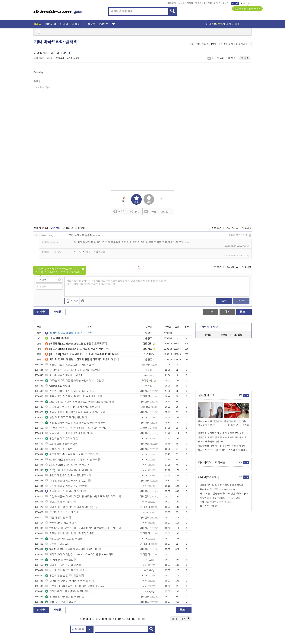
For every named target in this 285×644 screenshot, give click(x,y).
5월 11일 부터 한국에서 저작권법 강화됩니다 (72, 549)
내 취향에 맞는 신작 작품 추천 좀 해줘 (68, 581)
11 (115, 619)
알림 (238, 335)
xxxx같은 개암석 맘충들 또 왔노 (216, 502)
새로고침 (247, 228)
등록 (224, 301)
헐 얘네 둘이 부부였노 (59, 560)
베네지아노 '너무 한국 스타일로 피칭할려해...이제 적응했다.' (225, 485)
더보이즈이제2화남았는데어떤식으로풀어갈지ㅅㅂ (75, 586)
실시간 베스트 (207, 395)
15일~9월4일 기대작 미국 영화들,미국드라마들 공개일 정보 (80, 402)
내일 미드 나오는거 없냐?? (62, 565)
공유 (135, 211)
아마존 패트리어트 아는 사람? (64, 375)
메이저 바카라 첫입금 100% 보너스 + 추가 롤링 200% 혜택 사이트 (81, 554)
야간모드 (246, 3)
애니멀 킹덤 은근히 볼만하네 (63, 570)
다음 (139, 619)
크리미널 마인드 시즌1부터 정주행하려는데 (71, 407)
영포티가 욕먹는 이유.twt (210, 442)
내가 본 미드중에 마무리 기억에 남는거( (72, 507)
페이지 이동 (181, 619)
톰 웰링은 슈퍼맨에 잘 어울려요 (64, 597)
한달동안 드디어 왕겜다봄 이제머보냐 (68, 433)
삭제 (250, 235)
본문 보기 (217, 228)
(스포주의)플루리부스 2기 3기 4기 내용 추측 (71, 460)
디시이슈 (220, 463)
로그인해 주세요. (209, 327)
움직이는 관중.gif (209, 506)
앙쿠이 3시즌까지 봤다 (60, 523)
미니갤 (181, 3)
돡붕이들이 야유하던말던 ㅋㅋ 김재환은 (220, 498)
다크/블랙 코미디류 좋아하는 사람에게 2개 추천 (73, 381)
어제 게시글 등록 (223, 24)
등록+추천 (241, 301)
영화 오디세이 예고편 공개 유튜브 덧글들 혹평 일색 (75, 423)
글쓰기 (244, 312)
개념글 (58, 312)
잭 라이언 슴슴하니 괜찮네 (62, 512)
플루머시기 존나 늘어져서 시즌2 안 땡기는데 (72, 454)
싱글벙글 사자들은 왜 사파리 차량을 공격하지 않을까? (223, 433)
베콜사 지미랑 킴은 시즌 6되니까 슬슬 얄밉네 (72, 396)
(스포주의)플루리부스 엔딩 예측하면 (67, 465)
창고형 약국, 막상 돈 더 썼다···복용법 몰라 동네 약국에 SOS (223, 450)
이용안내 (241, 44)
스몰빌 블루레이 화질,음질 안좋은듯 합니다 (71, 391)
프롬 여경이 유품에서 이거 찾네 (67, 470)
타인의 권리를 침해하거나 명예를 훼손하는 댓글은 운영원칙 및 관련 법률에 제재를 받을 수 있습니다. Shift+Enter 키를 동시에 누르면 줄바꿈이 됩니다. (117, 282)
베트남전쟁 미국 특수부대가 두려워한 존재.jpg (221, 446)
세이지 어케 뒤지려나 (59, 502)
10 (110, 619)
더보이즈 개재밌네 (57, 544)
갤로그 (198, 3)
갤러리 (38, 24)
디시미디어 (205, 463)
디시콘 (226, 3)
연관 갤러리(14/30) (207, 44)
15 (133, 619)
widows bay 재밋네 (58, 386)
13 (124, 619)
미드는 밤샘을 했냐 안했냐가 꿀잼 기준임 (70, 533)
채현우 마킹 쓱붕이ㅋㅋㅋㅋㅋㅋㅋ (218, 489)
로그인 (235, 3)
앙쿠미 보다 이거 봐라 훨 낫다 (64, 491)
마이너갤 (172, 3)
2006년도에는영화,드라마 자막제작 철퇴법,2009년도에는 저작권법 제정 (81, 528)
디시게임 (208, 3)
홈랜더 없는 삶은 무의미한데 (63, 576)
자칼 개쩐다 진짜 (56, 518)
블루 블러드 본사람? (58, 449)
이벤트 (217, 3)
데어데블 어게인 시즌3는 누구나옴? (67, 591)
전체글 (41, 312)
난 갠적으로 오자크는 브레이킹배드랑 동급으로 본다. (76, 428)
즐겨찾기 (209, 335)
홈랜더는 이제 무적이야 (60, 439)
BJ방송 (104, 24)
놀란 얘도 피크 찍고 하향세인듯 (64, 417)
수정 (211, 312)
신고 (166, 211)
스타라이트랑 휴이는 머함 (61, 444)
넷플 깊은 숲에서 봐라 (59, 602)
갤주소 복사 (227, 44)
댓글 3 (244, 58)
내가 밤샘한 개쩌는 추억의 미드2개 (66, 481)
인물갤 (190, 3)
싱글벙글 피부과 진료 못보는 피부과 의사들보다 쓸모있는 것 (223, 437)
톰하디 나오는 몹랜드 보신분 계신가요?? (70, 365)
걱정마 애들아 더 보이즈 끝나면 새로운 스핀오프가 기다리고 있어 (81, 497)
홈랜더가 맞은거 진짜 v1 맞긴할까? (66, 475)
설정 (192, 44)
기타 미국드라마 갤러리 (56, 42)
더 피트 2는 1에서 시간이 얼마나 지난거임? (71, 370)
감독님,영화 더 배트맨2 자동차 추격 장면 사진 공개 (75, 412)
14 (128, 619)
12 (119, 619)
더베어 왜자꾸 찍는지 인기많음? (65, 486)
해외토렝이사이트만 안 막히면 (64, 539)
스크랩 (209, 58)
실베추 (119, 211)
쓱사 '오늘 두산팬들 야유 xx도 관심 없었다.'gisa (224, 494)
